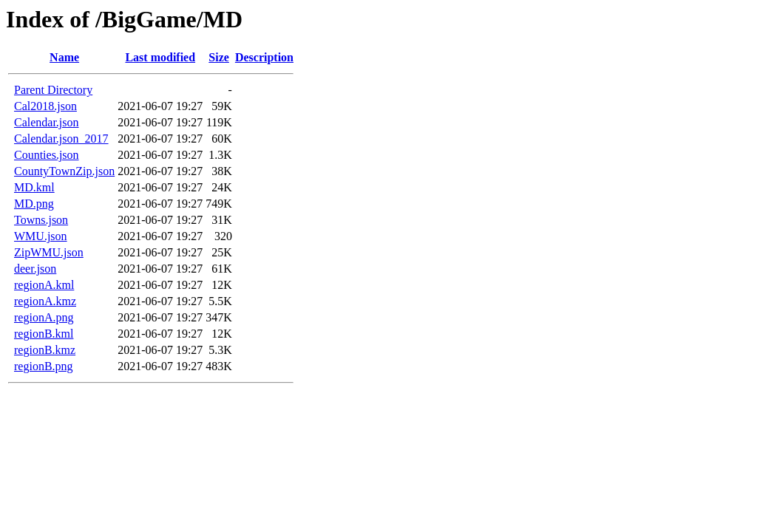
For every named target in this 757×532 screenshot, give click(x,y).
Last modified (160, 57)
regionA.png (44, 317)
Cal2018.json (45, 106)
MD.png (34, 204)
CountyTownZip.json (64, 171)
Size (219, 57)
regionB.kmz (45, 350)
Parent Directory (53, 90)
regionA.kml (44, 285)
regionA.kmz (45, 301)
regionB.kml (44, 334)
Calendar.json (47, 122)
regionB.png (44, 366)
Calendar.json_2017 (61, 139)
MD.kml (34, 187)
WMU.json (41, 236)
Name (64, 57)
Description (264, 57)
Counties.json (47, 155)
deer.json (35, 269)
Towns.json (41, 220)
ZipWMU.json (49, 252)
